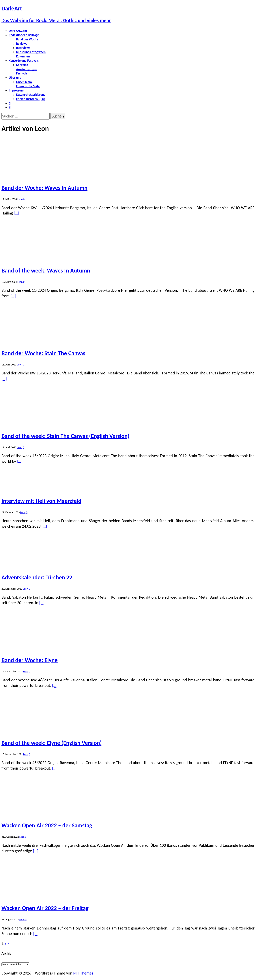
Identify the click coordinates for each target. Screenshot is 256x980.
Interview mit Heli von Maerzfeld (41, 501)
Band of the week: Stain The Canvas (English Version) (65, 436)
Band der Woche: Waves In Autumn (44, 188)
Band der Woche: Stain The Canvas (43, 353)
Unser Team (24, 82)
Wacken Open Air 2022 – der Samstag (47, 825)
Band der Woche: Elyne (30, 660)
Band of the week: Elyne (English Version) (52, 743)
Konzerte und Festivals (24, 61)
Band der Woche (27, 39)
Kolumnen (23, 56)
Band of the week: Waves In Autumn (46, 271)
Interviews (23, 48)
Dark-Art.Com (18, 31)
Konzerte (22, 65)
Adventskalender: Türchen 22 (37, 577)
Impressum (16, 90)
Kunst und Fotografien (31, 52)
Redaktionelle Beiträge (24, 35)
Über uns (15, 78)
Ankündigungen (27, 69)
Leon (20, 199)
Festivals (22, 73)
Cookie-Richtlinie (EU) (31, 99)
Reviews (22, 44)
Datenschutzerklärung (31, 95)
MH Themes (83, 973)
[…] (16, 213)
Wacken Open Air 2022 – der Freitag (45, 908)
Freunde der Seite (28, 86)
